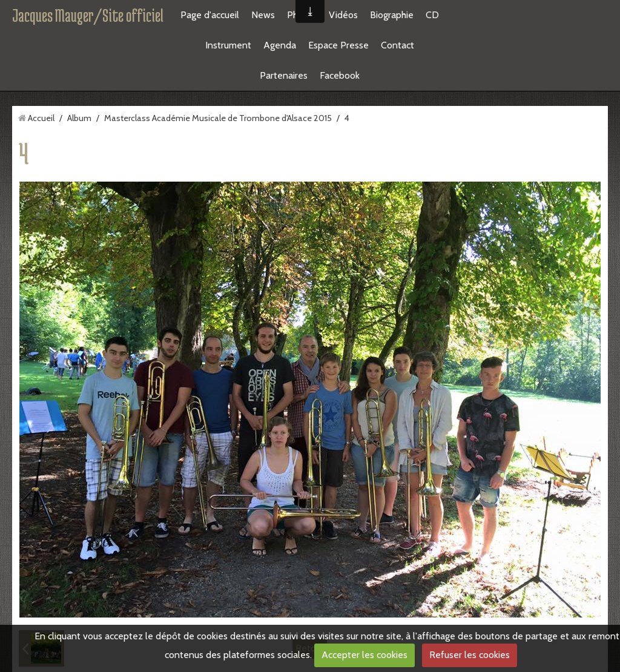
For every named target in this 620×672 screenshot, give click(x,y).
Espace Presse (338, 45)
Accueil (41, 118)
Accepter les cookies (364, 655)
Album (79, 118)
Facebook (340, 75)
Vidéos (343, 15)
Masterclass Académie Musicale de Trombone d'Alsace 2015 (218, 118)
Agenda (280, 45)
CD (432, 15)
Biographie (392, 15)
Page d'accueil (210, 15)
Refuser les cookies (470, 655)
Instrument (228, 45)
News (263, 15)
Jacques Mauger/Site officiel (88, 15)
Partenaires (284, 75)
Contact (397, 45)
